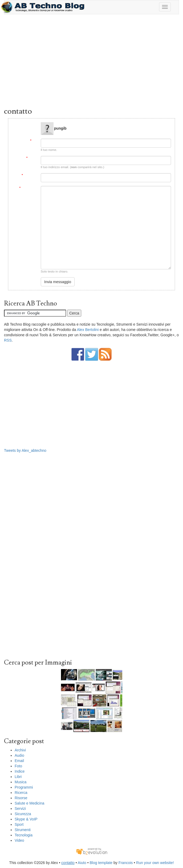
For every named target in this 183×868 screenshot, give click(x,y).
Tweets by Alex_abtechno (25, 450)
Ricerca (21, 793)
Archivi (20, 750)
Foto (18, 766)
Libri (18, 777)
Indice (20, 771)
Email (19, 761)
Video (19, 840)
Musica (21, 782)
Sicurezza (23, 814)
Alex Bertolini (88, 330)
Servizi (20, 809)
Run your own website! (155, 863)
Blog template (101, 863)
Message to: (29, 124)
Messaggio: (28, 188)
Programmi (24, 787)
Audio (19, 755)
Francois (126, 863)
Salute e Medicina (29, 803)
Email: (32, 158)
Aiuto (82, 863)
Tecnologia (24, 835)
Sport (19, 824)
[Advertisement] (91, 62)
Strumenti (23, 830)
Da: (33, 141)
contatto (68, 863)
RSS (8, 340)
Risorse (21, 798)
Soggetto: (29, 175)
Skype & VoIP (26, 819)
